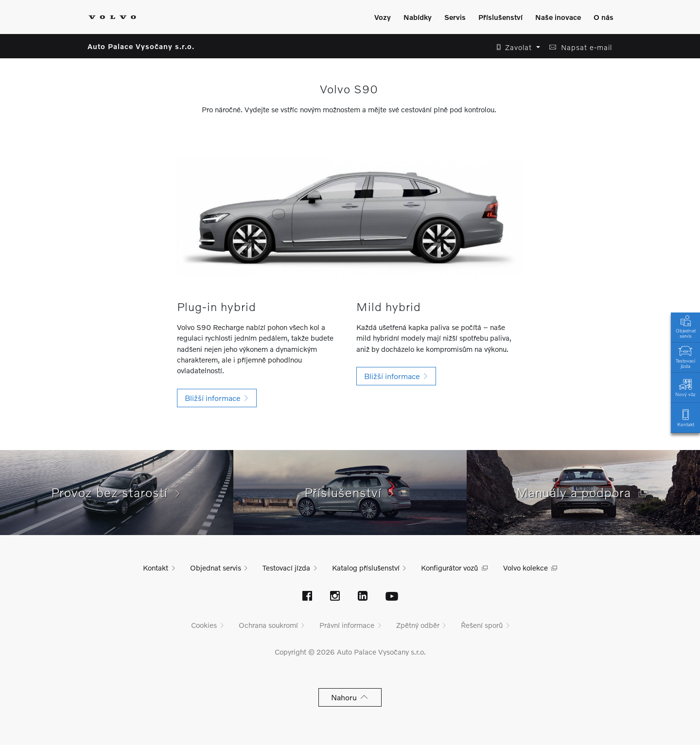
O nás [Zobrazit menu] (604, 17)
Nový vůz (685, 387)
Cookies (204, 625)
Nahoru (350, 697)
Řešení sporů (482, 625)
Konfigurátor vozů (449, 568)
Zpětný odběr (418, 625)
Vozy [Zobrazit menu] (383, 17)
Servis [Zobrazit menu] (455, 17)
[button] (516, 47)
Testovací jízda (685, 356)
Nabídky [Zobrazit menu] (418, 17)
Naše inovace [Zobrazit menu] (558, 17)
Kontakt (685, 417)
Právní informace (347, 625)
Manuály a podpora (583, 492)
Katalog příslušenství (366, 568)
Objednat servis (685, 326)
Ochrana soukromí (268, 625)
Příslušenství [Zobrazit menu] (500, 17)
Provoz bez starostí (117, 492)
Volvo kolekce (525, 568)
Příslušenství (350, 492)
